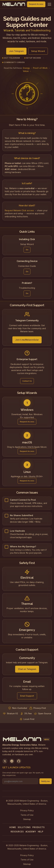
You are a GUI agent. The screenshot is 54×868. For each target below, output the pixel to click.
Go (27, 250)
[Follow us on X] (5, 761)
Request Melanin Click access (19, 211)
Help (41, 832)
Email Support (27, 697)
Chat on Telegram (27, 670)
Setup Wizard (38, 53)
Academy (31, 832)
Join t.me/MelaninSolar (27, 341)
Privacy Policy (27, 810)
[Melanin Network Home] (14, 4)
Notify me (46, 781)
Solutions (24, 827)
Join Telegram (16, 53)
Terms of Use (27, 815)
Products (39, 827)
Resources (17, 832)
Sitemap (27, 819)
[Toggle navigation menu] (49, 4)
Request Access (36, 4)
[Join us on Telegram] (12, 761)
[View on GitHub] (19, 761)
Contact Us (27, 382)
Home (13, 827)
